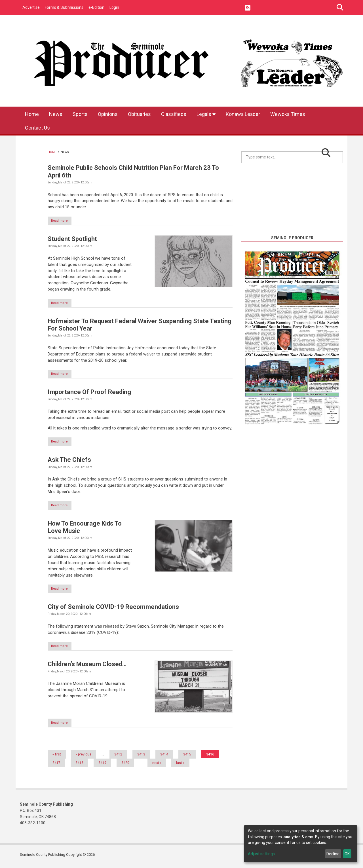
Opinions (108, 114)
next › (157, 766)
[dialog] (301, 844)
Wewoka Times (288, 114)
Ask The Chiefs (69, 461)
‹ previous (84, 758)
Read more (63, 221)
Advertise (31, 7)
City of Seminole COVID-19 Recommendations (113, 609)
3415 (187, 758)
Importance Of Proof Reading (89, 393)
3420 (125, 766)
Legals (206, 114)
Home (32, 114)
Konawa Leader (243, 114)
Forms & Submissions (64, 7)
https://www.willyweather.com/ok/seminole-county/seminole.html (292, 228)
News (56, 114)
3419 (102, 766)
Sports (80, 114)
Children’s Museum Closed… (87, 667)
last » (180, 766)
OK (347, 854)
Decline (333, 854)
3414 (164, 758)
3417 (56, 766)
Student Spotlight (72, 239)
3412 (118, 758)
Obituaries (139, 114)
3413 (141, 758)
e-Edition (96, 7)
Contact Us (37, 128)
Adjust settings (261, 854)
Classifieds (174, 114)
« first (57, 758)
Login (114, 7)
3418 (79, 766)
